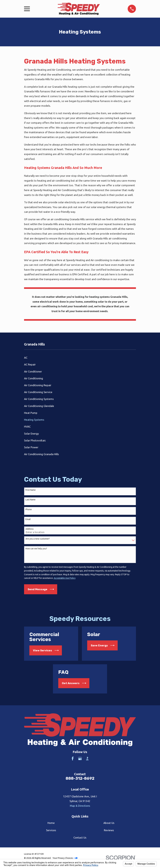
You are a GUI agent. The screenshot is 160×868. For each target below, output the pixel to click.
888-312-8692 (80, 778)
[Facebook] (73, 759)
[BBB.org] (87, 759)
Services (51, 830)
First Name (31, 490)
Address (30, 529)
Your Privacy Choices (65, 858)
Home (51, 823)
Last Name (30, 500)
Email (28, 519)
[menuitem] (80, 358)
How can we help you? (36, 549)
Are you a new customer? (38, 539)
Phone (29, 509)
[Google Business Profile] (80, 759)
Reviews (109, 830)
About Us (109, 823)
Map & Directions (80, 806)
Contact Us (80, 838)
